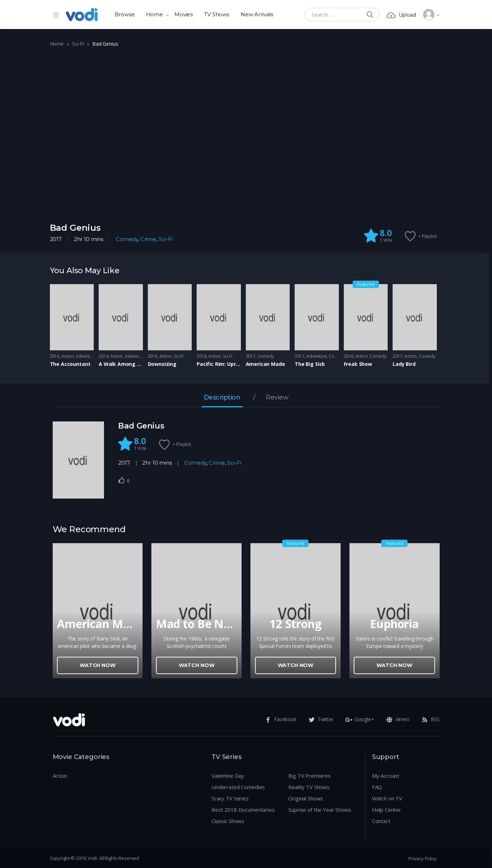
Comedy (127, 239)
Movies (184, 14)
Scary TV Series (230, 798)
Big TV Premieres (309, 776)
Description (222, 398)
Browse (125, 14)
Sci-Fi (78, 44)
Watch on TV (387, 798)
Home (155, 14)
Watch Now (98, 665)
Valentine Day (228, 776)
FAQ (377, 787)
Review (277, 398)
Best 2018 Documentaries (243, 810)
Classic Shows (228, 821)
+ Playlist (428, 236)
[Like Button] (122, 480)
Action (68, 356)
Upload (401, 15)
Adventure (86, 356)
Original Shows (306, 798)
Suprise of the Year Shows (320, 810)
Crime (148, 239)
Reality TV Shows (309, 787)
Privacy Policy (422, 858)
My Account (386, 776)
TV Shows (217, 14)
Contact (381, 821)
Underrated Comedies (238, 787)
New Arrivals (257, 14)
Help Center (387, 810)
